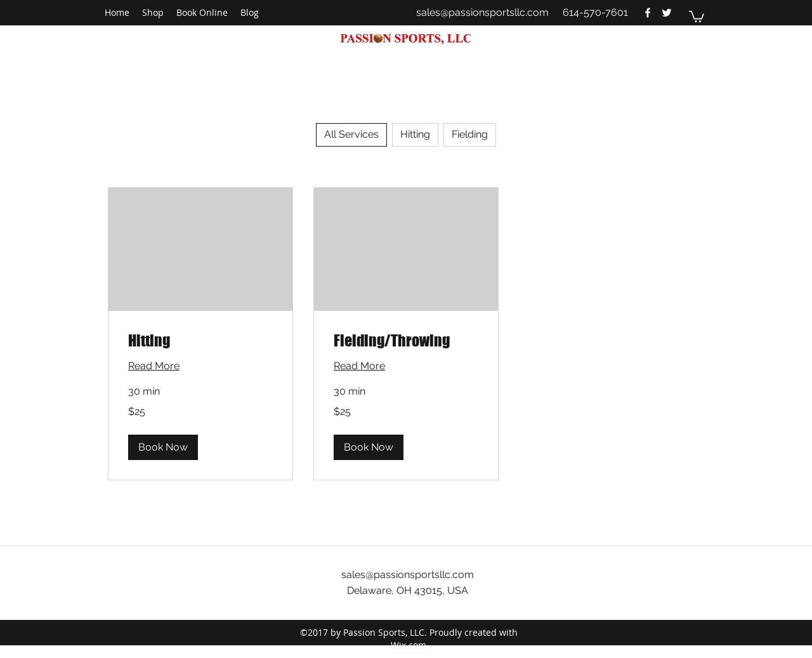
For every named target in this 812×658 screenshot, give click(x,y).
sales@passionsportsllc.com (482, 12)
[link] (200, 341)
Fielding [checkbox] (470, 134)
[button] (697, 16)
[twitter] (667, 13)
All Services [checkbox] (351, 134)
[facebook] (648, 13)
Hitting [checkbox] (415, 134)
